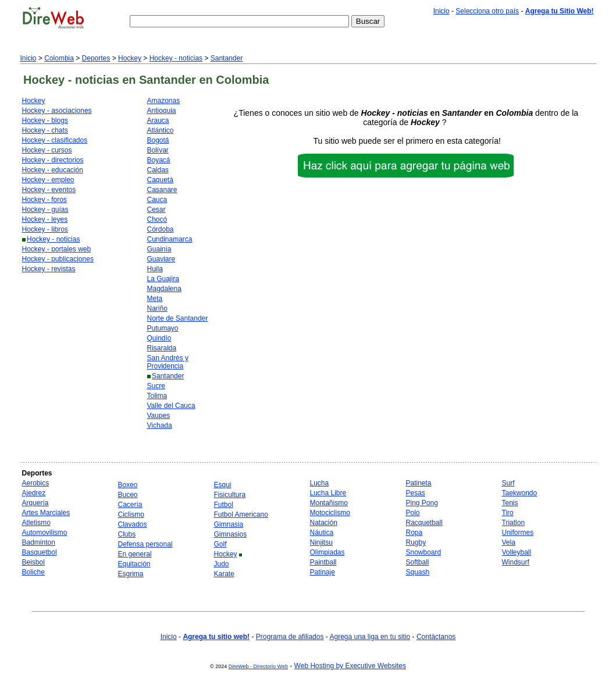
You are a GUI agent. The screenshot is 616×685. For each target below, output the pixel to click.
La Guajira (163, 279)
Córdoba (161, 229)
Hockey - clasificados (55, 140)
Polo (413, 513)
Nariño (157, 308)
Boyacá (159, 160)
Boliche (33, 572)
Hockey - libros (45, 229)
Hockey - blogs (45, 120)
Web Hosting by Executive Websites (350, 666)
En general (135, 554)
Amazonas (164, 101)
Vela (509, 542)
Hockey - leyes (45, 219)
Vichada (160, 425)
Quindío (159, 338)
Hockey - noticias (176, 58)
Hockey (130, 58)
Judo (222, 564)
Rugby (416, 542)
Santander (227, 58)
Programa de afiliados (290, 637)
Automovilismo (45, 533)
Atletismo (36, 523)
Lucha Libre (328, 493)
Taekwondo (520, 493)
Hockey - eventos (49, 190)
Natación (324, 523)
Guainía (159, 249)
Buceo (128, 495)
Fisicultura (230, 495)
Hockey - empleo (48, 180)
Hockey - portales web (57, 249)
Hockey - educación (53, 170)
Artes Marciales (46, 513)
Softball (418, 562)
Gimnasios (231, 534)
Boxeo (128, 485)
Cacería (130, 505)
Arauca (158, 120)
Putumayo (163, 328)
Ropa (414, 533)
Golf (220, 544)
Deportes (96, 58)
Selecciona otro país (487, 11)
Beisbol (33, 562)
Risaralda (162, 348)
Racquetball (424, 523)
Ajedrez (34, 493)
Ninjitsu (321, 542)
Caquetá (160, 180)
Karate (224, 574)
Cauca (157, 200)
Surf (508, 483)
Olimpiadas (327, 552)
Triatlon (514, 523)
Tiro (508, 513)
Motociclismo (330, 513)
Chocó (157, 219)
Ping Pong (422, 503)
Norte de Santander (178, 318)
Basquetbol (40, 552)
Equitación (134, 564)
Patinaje (323, 572)
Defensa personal (145, 544)
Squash (418, 572)
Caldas (158, 170)
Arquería (35, 503)
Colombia (59, 58)
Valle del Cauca (171, 406)
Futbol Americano (241, 514)
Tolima (157, 396)
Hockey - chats (45, 130)
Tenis (510, 503)
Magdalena (164, 289)
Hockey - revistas (49, 269)
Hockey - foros (44, 200)
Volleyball (517, 552)
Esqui (223, 485)
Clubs (127, 534)
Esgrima (131, 574)
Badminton (39, 542)
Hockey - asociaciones (57, 111)
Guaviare (161, 259)
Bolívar (158, 150)
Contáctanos (436, 637)
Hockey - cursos (47, 150)
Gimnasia (229, 524)
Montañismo (329, 503)
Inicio (441, 11)
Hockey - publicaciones (58, 259)
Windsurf (516, 562)
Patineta (419, 483)
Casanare (162, 190)
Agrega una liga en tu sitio (370, 637)
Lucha (320, 483)
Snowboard (424, 552)
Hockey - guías (45, 210)
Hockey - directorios (53, 160)
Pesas (416, 493)
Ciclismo (131, 514)
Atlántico (161, 130)
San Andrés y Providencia (168, 362)
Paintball (323, 562)
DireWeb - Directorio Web (258, 666)
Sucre (156, 386)
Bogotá (158, 140)
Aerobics (36, 483)
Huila (155, 269)
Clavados (133, 524)
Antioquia (162, 111)
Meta (155, 299)
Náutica (322, 533)
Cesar (156, 210)
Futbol (224, 505)
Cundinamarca (170, 239)
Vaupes (159, 416)
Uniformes (518, 533)
